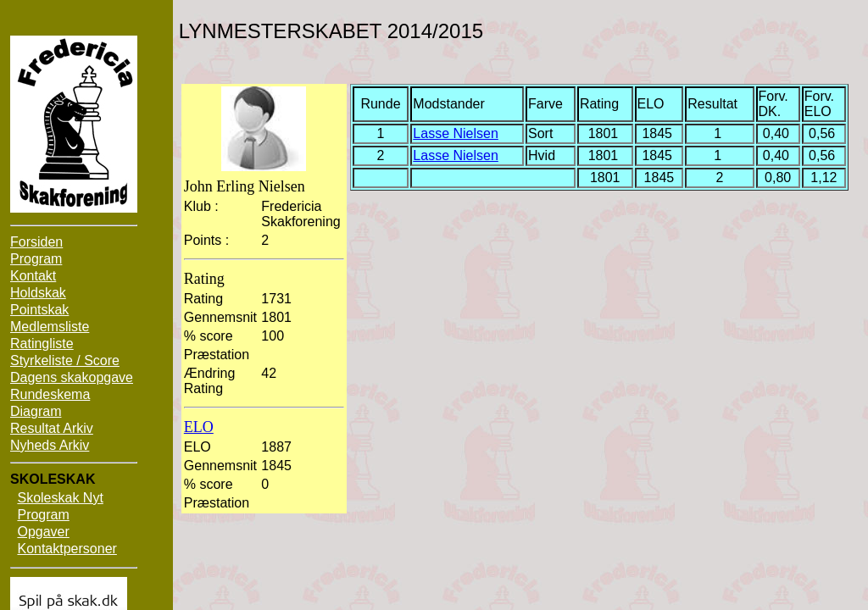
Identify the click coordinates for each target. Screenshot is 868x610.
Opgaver (43, 532)
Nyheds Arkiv (50, 445)
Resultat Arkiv (52, 428)
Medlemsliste (50, 327)
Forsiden (36, 242)
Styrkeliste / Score (65, 360)
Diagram (36, 411)
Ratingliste (42, 344)
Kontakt (33, 276)
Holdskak (38, 293)
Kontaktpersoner (67, 549)
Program (36, 259)
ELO (199, 427)
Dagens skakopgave (72, 377)
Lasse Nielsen (456, 133)
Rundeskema (50, 394)
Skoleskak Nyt (60, 498)
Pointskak (39, 310)
